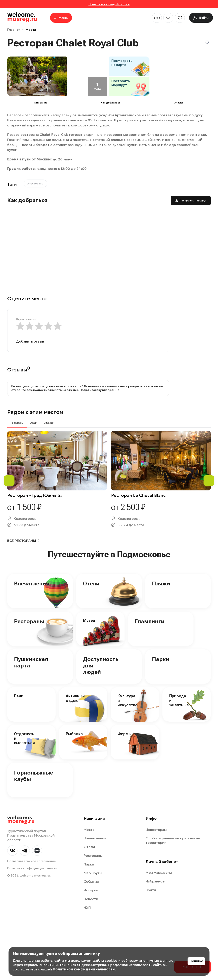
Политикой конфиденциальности (84, 969)
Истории (91, 890)
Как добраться (111, 103)
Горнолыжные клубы (34, 776)
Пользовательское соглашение (32, 861)
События (91, 881)
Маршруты (93, 873)
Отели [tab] (34, 423)
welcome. (21, 820)
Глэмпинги (150, 621)
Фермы (125, 734)
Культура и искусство (128, 700)
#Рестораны (35, 183)
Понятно (196, 961)
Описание (41, 103)
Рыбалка (74, 734)
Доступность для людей (101, 666)
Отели (91, 583)
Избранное (155, 881)
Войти (151, 890)
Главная (14, 30)
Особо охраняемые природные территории (173, 840)
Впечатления (32, 583)
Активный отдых (75, 698)
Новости (91, 899)
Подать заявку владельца (99, 390)
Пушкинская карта (31, 662)
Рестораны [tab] (17, 423)
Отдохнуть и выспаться (24, 738)
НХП (87, 908)
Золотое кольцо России (109, 4)
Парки (161, 659)
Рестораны (29, 621)
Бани (19, 696)
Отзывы (179, 103)
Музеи (89, 620)
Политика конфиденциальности (32, 868)
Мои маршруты (159, 872)
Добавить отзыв (30, 341)
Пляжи (161, 583)
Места (31, 30)
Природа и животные (179, 700)
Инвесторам (156, 830)
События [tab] (49, 423)
